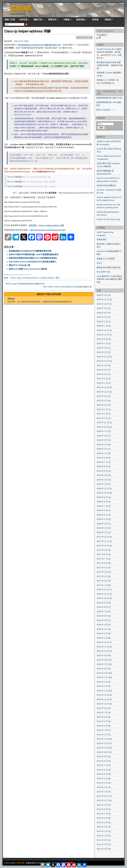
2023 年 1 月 (102, 352)
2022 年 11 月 (103, 357)
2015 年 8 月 (102, 660)
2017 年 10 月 (103, 546)
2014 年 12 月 (103, 695)
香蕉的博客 (102, 239)
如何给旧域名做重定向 (106, 185)
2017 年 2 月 (102, 581)
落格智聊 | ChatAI (104, 73)
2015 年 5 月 (102, 673)
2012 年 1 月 (102, 836)
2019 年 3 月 (102, 480)
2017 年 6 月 (102, 563)
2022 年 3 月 (102, 374)
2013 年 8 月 (102, 761)
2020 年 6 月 (102, 436)
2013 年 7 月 (102, 765)
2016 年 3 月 (102, 629)
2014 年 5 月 (102, 721)
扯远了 (100, 263)
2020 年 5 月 (102, 440)
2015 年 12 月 (103, 642)
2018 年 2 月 (102, 528)
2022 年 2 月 (102, 379)
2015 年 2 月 (102, 686)
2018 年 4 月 (102, 519)
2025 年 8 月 (102, 313)
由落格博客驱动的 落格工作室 (109, 98)
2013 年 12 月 (103, 743)
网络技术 (52, 20)
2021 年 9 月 (102, 396)
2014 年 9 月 (102, 708)
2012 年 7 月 (102, 814)
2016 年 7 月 (102, 611)
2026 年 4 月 (102, 295)
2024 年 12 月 (103, 330)
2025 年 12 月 (103, 299)
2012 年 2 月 (102, 831)
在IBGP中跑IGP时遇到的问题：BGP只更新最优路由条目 (34, 254)
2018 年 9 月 (102, 497)
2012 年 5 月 (102, 818)
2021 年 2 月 (102, 414)
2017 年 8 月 (102, 554)
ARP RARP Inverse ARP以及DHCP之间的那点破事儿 (33, 262)
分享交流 (23, 20)
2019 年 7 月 (102, 462)
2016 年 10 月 (103, 598)
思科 (58, 278)
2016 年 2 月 (102, 633)
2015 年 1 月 (102, 691)
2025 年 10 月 (103, 304)
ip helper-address (47, 278)
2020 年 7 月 (102, 431)
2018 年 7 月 (102, 506)
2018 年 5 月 (102, 515)
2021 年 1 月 (102, 418)
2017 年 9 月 (102, 550)
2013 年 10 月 (103, 752)
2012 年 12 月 (103, 796)
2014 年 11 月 (103, 699)
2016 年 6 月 (102, 616)
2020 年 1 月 (102, 453)
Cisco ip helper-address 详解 (27, 31)
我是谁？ (109, 20)
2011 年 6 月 (102, 844)
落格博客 (21, 9)
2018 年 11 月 (103, 488)
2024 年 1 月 (102, 343)
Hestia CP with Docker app (108, 219)
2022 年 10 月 (103, 361)
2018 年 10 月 (103, 493)
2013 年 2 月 (102, 787)
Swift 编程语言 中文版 (106, 276)
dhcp (19, 278)
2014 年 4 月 (102, 726)
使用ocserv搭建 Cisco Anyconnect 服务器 (28, 269)
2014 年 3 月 (102, 730)
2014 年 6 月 (102, 717)
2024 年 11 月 (103, 335)
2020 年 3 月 (102, 449)
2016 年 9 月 (102, 603)
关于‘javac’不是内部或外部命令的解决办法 (26, 284)
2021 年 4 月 (102, 405)
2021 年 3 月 (102, 409)
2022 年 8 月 (102, 370)
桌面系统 (80, 20)
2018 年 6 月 (102, 510)
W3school (101, 251)
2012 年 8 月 (102, 809)
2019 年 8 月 (102, 458)
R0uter (11, 299)
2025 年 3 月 (102, 317)
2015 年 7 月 (102, 664)
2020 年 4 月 (102, 444)
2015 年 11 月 (103, 647)
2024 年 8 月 (102, 339)
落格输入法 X (103, 80)
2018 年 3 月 (102, 524)
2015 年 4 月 (102, 677)
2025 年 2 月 (102, 321)
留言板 (96, 20)
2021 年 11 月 (103, 392)
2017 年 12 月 (103, 537)
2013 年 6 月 (102, 770)
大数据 (66, 20)
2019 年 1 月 (102, 484)
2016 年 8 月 (102, 607)
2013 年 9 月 (102, 756)
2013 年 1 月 (102, 792)
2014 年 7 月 (102, 712)
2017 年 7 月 (102, 559)
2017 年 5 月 (102, 568)
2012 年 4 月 (102, 822)
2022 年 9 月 (102, 365)
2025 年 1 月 (102, 326)
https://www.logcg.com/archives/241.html (47, 230)
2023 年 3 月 (102, 348)
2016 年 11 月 (103, 594)
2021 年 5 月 (102, 401)
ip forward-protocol (30, 278)
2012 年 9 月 (102, 805)
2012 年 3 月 (102, 827)
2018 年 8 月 (102, 502)
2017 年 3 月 (102, 576)
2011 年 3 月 (102, 849)
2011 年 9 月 (102, 840)
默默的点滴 (102, 267)
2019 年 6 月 (102, 466)
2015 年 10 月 (103, 651)
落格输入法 (102, 259)
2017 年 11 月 (103, 541)
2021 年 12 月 (103, 387)
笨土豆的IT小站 (103, 272)
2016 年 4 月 (102, 625)
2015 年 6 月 (102, 669)
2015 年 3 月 (102, 682)
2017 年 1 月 (102, 585)
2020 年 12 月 (103, 422)
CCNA (13, 278)
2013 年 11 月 (103, 748)
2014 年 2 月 (102, 735)
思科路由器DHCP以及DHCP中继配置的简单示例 (39, 45)
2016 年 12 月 (103, 589)
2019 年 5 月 (102, 471)
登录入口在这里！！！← (107, 110)
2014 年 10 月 (103, 704)
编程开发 (38, 20)
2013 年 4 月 (102, 778)
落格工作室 (10, 20)
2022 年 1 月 (102, 383)
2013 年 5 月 (102, 774)
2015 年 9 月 (102, 655)
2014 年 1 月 (102, 739)
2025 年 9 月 (102, 308)
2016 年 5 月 (102, 620)
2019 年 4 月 (102, 475)
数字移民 (101, 244)
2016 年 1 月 (102, 638)
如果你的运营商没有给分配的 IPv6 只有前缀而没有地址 (33, 258)
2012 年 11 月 (103, 800)
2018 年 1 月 (102, 532)
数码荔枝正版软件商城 (106, 62)
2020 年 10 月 (103, 427)
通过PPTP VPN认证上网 (19, 265)
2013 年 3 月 (102, 783)
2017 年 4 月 (102, 572)
